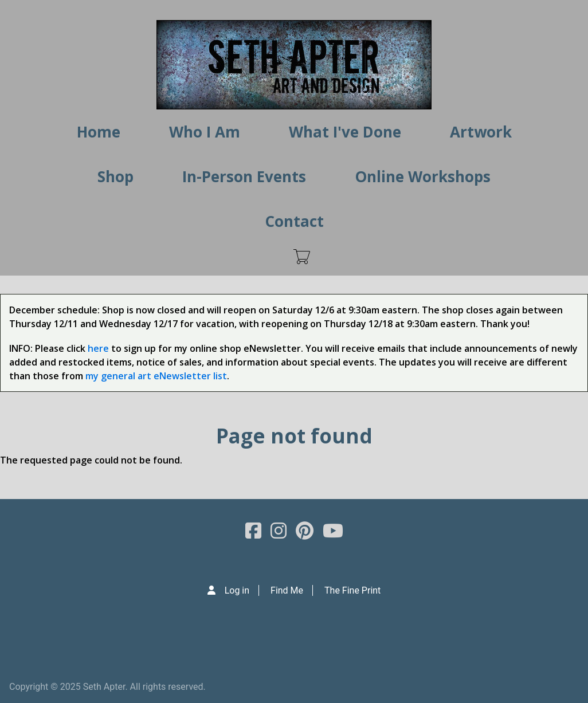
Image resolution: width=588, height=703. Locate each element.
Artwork (481, 132)
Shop (115, 176)
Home (99, 132)
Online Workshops (423, 176)
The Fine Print (352, 590)
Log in (237, 590)
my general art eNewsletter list (156, 376)
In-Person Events (244, 176)
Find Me (287, 590)
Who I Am (205, 132)
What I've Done (345, 132)
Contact (294, 221)
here (98, 348)
